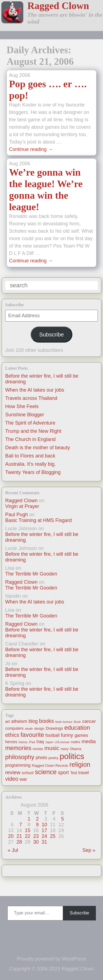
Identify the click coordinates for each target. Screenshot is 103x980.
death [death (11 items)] (29, 728)
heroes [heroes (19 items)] (11, 742)
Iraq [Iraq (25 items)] (40, 742)
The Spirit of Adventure (30, 423)
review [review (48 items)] (13, 772)
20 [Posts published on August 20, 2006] (11, 836)
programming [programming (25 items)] (18, 765)
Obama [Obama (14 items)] (76, 749)
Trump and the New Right (33, 431)
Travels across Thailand (31, 398)
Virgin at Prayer (22, 506)
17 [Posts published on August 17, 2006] (44, 830)
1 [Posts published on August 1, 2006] (29, 819)
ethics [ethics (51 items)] (12, 735)
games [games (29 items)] (81, 735)
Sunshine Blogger (25, 415)
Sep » (89, 850)
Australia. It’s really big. (31, 464)
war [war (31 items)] (23, 779)
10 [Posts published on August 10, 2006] (44, 825)
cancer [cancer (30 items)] (89, 721)
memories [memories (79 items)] (18, 748)
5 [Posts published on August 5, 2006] (62, 819)
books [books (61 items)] (47, 721)
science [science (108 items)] (46, 772)
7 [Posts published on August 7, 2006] (21, 825)
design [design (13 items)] (39, 729)
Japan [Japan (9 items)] (49, 742)
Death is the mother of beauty (38, 448)
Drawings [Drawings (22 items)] (54, 728)
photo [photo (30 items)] (41, 758)
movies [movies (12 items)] (38, 749)
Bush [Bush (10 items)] (77, 722)
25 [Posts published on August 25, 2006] (53, 836)
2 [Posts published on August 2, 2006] (37, 819)
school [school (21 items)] (28, 773)
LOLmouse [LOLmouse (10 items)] (62, 742)
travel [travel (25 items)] (84, 773)
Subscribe (51, 335)
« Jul (13, 850)
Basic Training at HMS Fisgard (38, 520)
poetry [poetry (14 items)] (53, 758)
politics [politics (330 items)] (72, 756)
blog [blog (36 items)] (33, 721)
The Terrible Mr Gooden (31, 574)
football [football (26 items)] (52, 735)
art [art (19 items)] (8, 721)
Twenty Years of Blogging (33, 472)
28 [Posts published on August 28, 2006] (19, 842)
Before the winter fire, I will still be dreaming (42, 537)
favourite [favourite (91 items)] (32, 735)
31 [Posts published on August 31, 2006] (44, 842)
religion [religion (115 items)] (80, 765)
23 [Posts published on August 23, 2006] (36, 836)
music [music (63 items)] (52, 748)
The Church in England (30, 439)
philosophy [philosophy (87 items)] (20, 757)
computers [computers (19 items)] (14, 728)
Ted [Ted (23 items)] (74, 773)
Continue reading (31, 149)
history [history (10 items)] (23, 742)
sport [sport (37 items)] (64, 773)
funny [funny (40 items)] (67, 735)
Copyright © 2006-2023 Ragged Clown (51, 969)
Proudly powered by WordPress (52, 959)
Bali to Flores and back (30, 456)
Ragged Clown (58, 6)
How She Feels (22, 406)
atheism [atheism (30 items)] (19, 721)
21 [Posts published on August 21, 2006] (19, 836)
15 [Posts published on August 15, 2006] (28, 830)
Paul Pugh (17, 515)
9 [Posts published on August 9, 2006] (37, 825)
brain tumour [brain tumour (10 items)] (64, 722)
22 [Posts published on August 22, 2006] (28, 836)
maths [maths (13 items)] (76, 742)
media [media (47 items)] (89, 741)
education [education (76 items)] (77, 728)
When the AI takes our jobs (35, 390)
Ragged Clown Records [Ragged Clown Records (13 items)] (50, 766)
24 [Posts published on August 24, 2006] (44, 836)
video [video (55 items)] (12, 779)
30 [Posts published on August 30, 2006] (36, 842)
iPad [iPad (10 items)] (32, 742)
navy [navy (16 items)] (64, 749)
